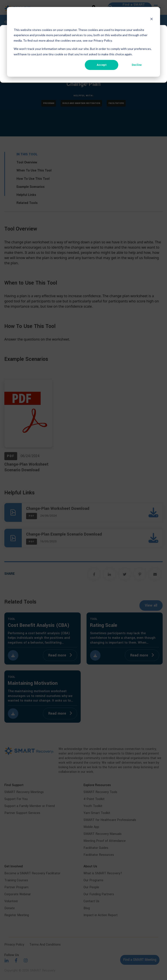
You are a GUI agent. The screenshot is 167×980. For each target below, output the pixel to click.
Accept (102, 65)
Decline (137, 65)
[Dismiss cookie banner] (152, 19)
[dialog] (83, 42)
